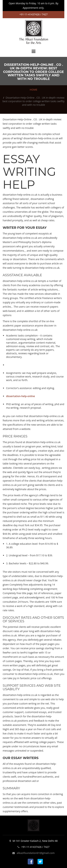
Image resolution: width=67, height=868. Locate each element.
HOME (33, 90)
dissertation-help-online (21, 396)
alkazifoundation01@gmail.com (36, 853)
